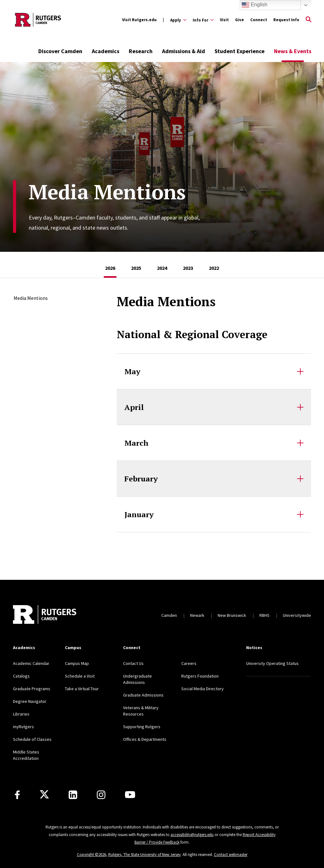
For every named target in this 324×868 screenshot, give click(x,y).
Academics (106, 51)
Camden (169, 615)
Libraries (21, 714)
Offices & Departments (145, 739)
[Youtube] (130, 795)
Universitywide (297, 615)
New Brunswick (232, 615)
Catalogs (21, 676)
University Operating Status (272, 663)
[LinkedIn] (73, 795)
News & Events (293, 51)
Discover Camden (60, 51)
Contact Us (133, 663)
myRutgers (23, 727)
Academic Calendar (31, 663)
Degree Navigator (30, 701)
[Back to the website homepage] (38, 20)
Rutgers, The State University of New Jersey (144, 855)
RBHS (265, 615)
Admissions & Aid (184, 51)
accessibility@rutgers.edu (192, 835)
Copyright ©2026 (91, 855)
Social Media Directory (202, 689)
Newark (197, 615)
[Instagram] (101, 795)
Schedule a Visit (80, 676)
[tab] (110, 265)
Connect (259, 20)
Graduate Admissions (143, 695)
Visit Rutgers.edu (139, 20)
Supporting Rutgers (142, 727)
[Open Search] (308, 20)
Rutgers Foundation (200, 676)
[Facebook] (17, 795)
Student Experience (240, 51)
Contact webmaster (231, 855)
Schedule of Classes (32, 739)
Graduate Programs (32, 689)
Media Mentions (31, 298)
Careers (189, 663)
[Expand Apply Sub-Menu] (178, 20)
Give (240, 20)
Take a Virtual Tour (82, 689)
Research (141, 51)
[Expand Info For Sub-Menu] (203, 20)
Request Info (286, 20)
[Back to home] (45, 615)
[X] (44, 795)
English (255, 5)
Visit (224, 20)
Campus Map (77, 663)
